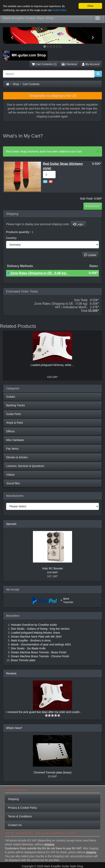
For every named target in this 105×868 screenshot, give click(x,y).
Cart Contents (31, 84)
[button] (10, 35)
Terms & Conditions (20, 816)
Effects (10, 431)
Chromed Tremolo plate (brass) (52, 772)
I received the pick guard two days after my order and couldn (43, 712)
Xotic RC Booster (52, 568)
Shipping (13, 799)
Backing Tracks (16, 405)
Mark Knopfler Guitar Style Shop (28, 18)
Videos (10, 475)
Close (90, 6)
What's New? (14, 728)
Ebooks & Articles (17, 457)
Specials (11, 524)
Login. (78, 224)
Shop (16, 84)
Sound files (13, 483)
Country (11, 238)
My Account (91, 64)
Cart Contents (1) (44, 64)
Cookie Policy (59, 10)
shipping (49, 844)
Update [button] (90, 255)
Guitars (11, 397)
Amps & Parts (15, 423)
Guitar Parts (14, 414)
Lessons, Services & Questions (25, 466)
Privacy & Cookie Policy (23, 808)
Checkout (69, 64)
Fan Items (12, 449)
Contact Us (15, 825)
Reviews (11, 673)
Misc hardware (15, 440)
